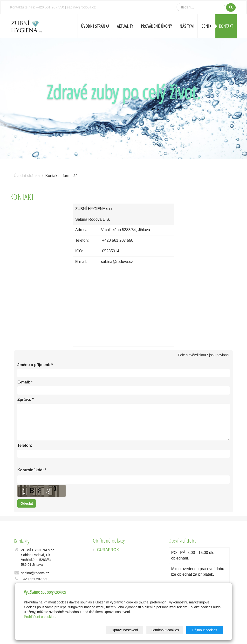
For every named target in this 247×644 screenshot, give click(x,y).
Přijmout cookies (205, 630)
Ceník (206, 26)
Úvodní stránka (95, 26)
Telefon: (25, 445)
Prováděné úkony (156, 26)
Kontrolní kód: (31, 470)
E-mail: (24, 382)
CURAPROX (108, 550)
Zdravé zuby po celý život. (123, 92)
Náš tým (187, 26)
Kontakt (226, 26)
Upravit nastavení (125, 630)
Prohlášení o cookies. (40, 617)
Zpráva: (24, 400)
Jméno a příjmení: (34, 365)
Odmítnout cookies (165, 630)
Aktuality (125, 26)
